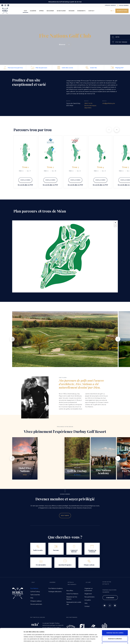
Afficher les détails (99, 640)
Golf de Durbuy (35, 592)
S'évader (71, 11)
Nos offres (70, 591)
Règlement (88, 594)
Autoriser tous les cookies (115, 618)
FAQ (32, 598)
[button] (109, 130)
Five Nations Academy (56, 588)
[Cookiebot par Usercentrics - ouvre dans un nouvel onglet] (12, 640)
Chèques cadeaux (110, 5)
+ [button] (115, 223)
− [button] (115, 226)
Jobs (86, 603)
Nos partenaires (89, 597)
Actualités (88, 600)
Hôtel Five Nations (72, 594)
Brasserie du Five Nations (72, 598)
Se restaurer (61, 11)
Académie (33, 11)
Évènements (81, 11)
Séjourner (50, 11)
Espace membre (124, 5)
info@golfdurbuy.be (109, 103)
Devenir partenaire (36, 604)
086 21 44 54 (88, 103)
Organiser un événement (89, 590)
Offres (41, 11)
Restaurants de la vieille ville (74, 603)
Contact (91, 11)
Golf (25, 11)
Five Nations (34, 588)
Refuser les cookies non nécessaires (115, 631)
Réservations (122, 11)
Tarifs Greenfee (35, 595)
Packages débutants (55, 592)
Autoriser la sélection (115, 624)
